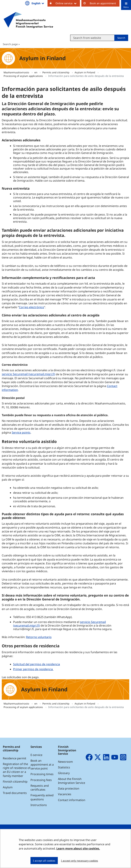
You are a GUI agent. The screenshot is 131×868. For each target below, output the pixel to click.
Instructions (39, 805)
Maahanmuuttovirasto (17, 72)
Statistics (64, 767)
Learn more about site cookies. (78, 848)
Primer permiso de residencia (33, 669)
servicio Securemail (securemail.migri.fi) (29, 374)
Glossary (64, 773)
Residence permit (15, 758)
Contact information (72, 800)
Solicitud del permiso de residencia (37, 664)
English (38, 3)
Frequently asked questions (42, 797)
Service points (21, 432)
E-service (36, 755)
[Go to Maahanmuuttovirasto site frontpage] (28, 20)
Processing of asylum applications (24, 76)
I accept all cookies (44, 861)
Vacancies (65, 794)
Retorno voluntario (39, 637)
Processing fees (41, 780)
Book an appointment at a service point (42, 764)
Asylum (8, 787)
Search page (10, 44)
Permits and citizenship (56, 72)
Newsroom (65, 762)
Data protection (69, 788)
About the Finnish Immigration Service (72, 781)
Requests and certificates (40, 788)
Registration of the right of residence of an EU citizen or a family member (17, 770)
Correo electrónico (32, 307)
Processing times (42, 774)
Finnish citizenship (15, 782)
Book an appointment (103, 3)
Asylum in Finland (85, 72)
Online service (68, 3)
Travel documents (15, 793)
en (36, 72)
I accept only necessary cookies (80, 861)
